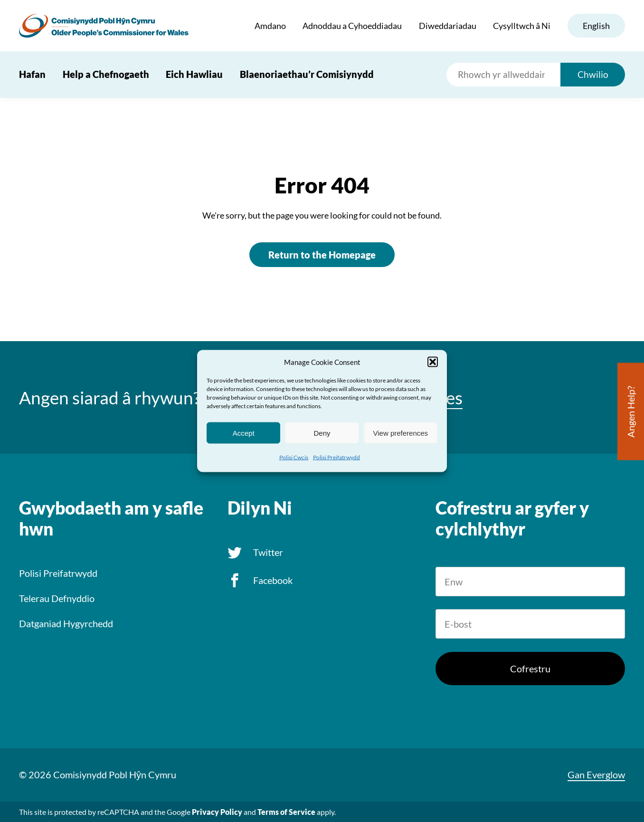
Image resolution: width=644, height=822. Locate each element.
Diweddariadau (448, 26)
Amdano (270, 26)
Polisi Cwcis (294, 457)
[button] (433, 362)
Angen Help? (631, 412)
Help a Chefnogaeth (106, 74)
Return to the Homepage (322, 255)
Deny (322, 433)
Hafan (32, 74)
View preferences (401, 433)
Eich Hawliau (194, 74)
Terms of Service (286, 812)
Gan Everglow (596, 774)
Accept (244, 433)
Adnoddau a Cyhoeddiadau (352, 26)
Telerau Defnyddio (57, 598)
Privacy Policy (217, 812)
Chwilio (593, 74)
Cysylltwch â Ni (522, 26)
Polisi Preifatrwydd (336, 457)
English (596, 26)
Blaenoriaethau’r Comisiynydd (307, 74)
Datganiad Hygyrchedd (66, 623)
